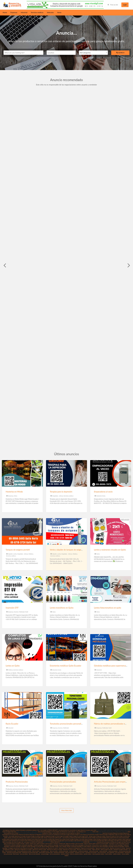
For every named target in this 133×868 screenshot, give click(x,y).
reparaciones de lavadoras (108, 833)
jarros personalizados (120, 853)
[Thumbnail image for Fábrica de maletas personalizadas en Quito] (111, 705)
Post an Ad (113, 5)
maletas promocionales (94, 851)
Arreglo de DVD (85, 836)
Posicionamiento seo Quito (11, 851)
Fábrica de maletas (36, 851)
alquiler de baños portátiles (12, 839)
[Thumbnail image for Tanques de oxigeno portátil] (22, 531)
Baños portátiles (82, 838)
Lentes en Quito (13, 666)
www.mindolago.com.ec (81, 832)
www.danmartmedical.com (64, 830)
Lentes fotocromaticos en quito (108, 608)
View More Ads (66, 810)
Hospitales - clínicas (58, 496)
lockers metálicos (109, 854)
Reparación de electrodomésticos (88, 848)
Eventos (16, 612)
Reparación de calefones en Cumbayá (55, 850)
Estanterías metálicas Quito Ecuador (66, 666)
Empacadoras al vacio (103, 492)
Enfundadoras (23, 830)
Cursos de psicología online (125, 841)
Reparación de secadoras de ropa (41, 848)
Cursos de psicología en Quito (71, 841)
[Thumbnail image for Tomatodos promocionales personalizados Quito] (66, 705)
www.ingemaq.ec (6, 830)
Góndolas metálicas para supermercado (111, 666)
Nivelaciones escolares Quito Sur (69, 832)
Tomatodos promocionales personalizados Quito (71, 724)
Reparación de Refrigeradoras (75, 848)
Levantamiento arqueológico (27, 845)
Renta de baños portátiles (90, 838)
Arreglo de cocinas (79, 835)
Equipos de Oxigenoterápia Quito (9, 832)
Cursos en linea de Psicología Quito (97, 841)
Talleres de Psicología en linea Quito (112, 841)
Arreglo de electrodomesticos (89, 835)
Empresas (14, 12)
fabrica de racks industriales (34, 854)
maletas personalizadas (113, 851)
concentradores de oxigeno (75, 830)
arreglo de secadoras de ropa (121, 835)
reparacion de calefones (75, 833)
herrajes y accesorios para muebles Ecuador (53, 838)
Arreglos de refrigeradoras (46, 836)
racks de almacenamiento (55, 854)
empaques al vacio (36, 830)
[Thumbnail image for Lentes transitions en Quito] (66, 589)
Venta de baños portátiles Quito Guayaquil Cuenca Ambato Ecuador (55, 839)
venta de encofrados (79, 844)
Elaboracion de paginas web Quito (119, 842)
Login (125, 5)
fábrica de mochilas (54, 851)
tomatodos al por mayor (80, 853)
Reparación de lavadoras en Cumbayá (118, 848)
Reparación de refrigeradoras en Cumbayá (23, 850)
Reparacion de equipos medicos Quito (89, 830)
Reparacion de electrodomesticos (12, 835)
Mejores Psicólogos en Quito (91, 839)
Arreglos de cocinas (55, 836)
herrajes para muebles (101, 836)
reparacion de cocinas (66, 833)
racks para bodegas (45, 854)
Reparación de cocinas (63, 848)
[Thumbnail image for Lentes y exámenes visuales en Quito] (111, 531)
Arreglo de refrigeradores (109, 835)
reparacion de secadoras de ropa (49, 835)
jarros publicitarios (111, 853)
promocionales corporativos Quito (46, 853)
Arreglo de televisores (100, 835)
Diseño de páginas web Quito (107, 850)
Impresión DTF (12, 608)
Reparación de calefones (53, 848)
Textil (27, 612)
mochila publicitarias (73, 851)
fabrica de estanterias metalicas (77, 854)
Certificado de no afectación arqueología (13, 845)
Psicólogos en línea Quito (79, 839)
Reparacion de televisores (24, 835)
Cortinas (16, 833)
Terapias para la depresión (61, 492)
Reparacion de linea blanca (61, 835)
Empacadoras (13, 830)
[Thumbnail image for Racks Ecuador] (22, 705)
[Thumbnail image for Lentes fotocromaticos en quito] (111, 589)
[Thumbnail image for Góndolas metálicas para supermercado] (111, 647)
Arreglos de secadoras (36, 836)
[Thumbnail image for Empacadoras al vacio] (111, 473)
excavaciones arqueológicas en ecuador (67, 845)
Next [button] (129, 265)
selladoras (18, 830)
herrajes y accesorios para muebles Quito (35, 838)
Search (120, 53)
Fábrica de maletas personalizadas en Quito (113, 724)
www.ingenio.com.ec (45, 851)
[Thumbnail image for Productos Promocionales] (22, 763)
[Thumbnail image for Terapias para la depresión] (66, 473)
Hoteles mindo (95, 832)
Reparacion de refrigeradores (36, 835)
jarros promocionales (102, 853)
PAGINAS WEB (86, 842)
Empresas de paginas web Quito (18, 844)
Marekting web (100, 842)
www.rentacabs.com (66, 838)
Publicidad (22, 612)
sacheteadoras (29, 830)
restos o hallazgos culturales (65, 847)
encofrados (56, 844)
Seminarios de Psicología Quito (83, 841)
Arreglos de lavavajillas (64, 836)
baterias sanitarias (110, 838)
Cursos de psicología (49, 841)
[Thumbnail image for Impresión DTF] (22, 589)
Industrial (24, 12)
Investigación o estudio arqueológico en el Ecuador (31, 847)
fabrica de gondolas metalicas (98, 854)
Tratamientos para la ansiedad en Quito (20, 841)
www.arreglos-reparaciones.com (15, 836)
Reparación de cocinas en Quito (70, 850)
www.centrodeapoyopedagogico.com (45, 832)
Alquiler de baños (75, 838)
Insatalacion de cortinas (47, 833)
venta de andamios (49, 844)
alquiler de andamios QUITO (90, 844)
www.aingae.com (28, 842)
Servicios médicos (37, 12)
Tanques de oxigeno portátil (18, 550)
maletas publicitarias (103, 851)
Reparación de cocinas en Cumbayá (84, 850)
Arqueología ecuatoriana (124, 844)
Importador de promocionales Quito (14, 853)
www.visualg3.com (44, 830)
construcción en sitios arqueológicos (116, 845)
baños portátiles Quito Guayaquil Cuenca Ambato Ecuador (29, 839)
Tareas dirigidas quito (58, 832)
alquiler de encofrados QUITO (102, 844)
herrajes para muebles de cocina (112, 836)
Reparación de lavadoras (118, 833)
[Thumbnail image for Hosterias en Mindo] (22, 473)
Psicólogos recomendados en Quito (104, 839)
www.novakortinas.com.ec (9, 833)
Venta (59, 12)
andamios (27, 844)
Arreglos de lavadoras (27, 836)
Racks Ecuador (12, 724)
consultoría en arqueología (53, 845)
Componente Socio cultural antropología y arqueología (102, 847)
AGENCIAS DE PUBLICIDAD (37, 842)
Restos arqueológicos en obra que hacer (83, 845)
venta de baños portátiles (101, 838)
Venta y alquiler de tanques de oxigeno (67, 550)
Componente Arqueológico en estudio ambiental (81, 847)
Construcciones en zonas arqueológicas (100, 845)
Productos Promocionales (17, 782)
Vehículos (50, 12)
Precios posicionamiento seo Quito (24, 851)
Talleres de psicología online (8, 842)
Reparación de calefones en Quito (39, 850)
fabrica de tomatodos (70, 853)
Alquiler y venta (12, 554)
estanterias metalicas (65, 854)
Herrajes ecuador (92, 836)
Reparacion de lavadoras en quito (102, 848)
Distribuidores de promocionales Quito (30, 853)
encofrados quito (62, 844)
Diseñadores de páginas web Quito (121, 850)
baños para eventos (118, 838)
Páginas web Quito (96, 850)
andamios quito (33, 844)
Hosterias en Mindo (14, 492)
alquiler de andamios (41, 844)
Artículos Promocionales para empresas (111, 782)
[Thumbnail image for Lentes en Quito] (22, 647)
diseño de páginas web (19, 842)
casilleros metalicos (117, 854)
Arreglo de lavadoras (71, 835)
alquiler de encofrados (70, 844)
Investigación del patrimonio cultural (16, 848)
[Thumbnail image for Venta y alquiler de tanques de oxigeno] (66, 531)
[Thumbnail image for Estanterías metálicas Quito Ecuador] (66, 647)
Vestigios (57, 847)
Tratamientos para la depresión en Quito (36, 841)
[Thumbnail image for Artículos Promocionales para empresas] (111, 763)
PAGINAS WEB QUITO (53, 830)
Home (5, 12)
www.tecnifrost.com (57, 833)
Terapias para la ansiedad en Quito (118, 839)
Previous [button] (4, 265)
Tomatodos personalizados (59, 853)
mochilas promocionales (63, 851)
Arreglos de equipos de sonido (75, 836)
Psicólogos (72, 839)
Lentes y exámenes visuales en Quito (110, 550)
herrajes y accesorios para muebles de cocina (17, 838)
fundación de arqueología (15, 847)
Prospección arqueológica (119, 847)
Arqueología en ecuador (114, 844)
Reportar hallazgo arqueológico (48, 847)
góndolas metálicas (88, 854)
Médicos (31, 554)
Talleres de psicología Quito (59, 841)
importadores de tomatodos (91, 853)
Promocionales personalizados (63, 782)
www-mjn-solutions (24, 854)
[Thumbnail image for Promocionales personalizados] (66, 763)
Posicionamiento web (108, 842)
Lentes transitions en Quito (62, 608)
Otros (16, 496)
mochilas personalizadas (83, 851)
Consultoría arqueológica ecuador (40, 845)
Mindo (129, 832)
